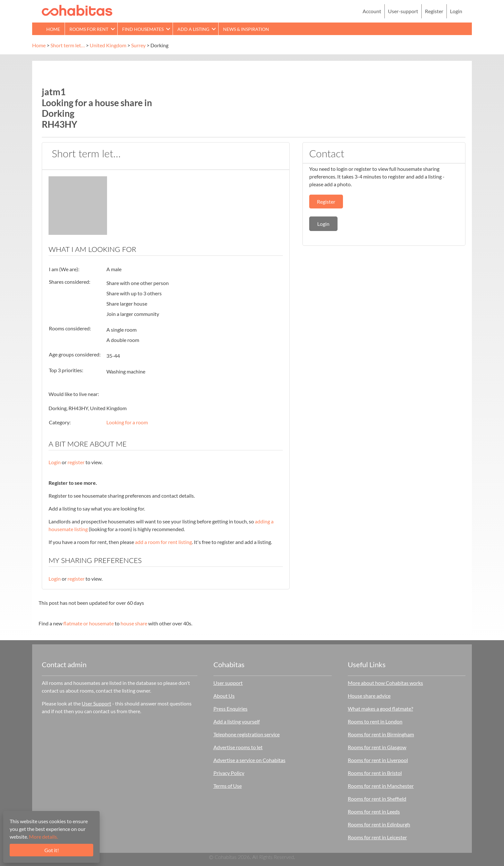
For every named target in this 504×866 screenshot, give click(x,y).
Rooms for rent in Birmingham (381, 734)
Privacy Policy (229, 773)
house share (134, 623)
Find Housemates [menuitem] (143, 29)
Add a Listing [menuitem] (193, 29)
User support (228, 683)
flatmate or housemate (89, 623)
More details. (43, 837)
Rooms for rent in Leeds (374, 811)
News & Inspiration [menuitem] (246, 29)
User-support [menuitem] (403, 11)
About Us (224, 696)
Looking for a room (127, 422)
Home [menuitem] (53, 29)
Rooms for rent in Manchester (381, 786)
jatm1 (54, 92)
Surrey (138, 45)
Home (39, 45)
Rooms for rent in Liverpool (378, 760)
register (76, 462)
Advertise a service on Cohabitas (249, 760)
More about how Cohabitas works (385, 683)
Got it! (52, 850)
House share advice (369, 696)
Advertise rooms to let (238, 747)
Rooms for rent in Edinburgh (379, 824)
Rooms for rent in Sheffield (377, 799)
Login (55, 462)
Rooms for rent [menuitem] (89, 29)
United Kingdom (108, 45)
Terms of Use (228, 786)
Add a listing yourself (237, 721)
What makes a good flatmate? (380, 709)
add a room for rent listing (163, 542)
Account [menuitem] (372, 11)
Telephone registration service (247, 734)
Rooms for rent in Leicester (377, 837)
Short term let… (68, 45)
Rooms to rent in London (375, 721)
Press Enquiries (230, 709)
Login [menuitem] (456, 11)
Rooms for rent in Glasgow (377, 747)
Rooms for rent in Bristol (375, 773)
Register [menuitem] (434, 11)
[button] (113, 29)
